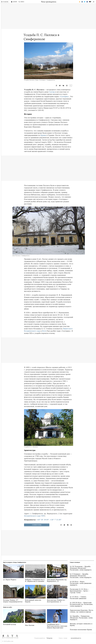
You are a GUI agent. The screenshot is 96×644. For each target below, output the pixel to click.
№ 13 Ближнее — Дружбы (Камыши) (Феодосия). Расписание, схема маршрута (81, 576)
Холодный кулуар (10, 624)
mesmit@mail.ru (76, 638)
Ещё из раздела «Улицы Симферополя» (15, 562)
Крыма (43, 135)
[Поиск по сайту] (21, 2)
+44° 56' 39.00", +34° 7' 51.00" (49, 520)
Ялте (44, 331)
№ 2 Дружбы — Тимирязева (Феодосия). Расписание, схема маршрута (81, 618)
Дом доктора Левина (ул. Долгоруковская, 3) (56, 601)
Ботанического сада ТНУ (34, 516)
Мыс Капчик (30, 625)
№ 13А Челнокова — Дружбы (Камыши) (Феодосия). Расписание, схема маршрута (81, 568)
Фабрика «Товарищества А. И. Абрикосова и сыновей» (35, 580)
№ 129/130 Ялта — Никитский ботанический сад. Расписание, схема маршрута (81, 604)
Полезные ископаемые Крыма (81, 630)
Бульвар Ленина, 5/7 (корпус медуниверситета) (13, 601)
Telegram (49, 638)
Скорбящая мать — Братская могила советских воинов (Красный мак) (57, 626)
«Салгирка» (64, 97)
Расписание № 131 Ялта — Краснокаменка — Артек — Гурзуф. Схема (80, 591)
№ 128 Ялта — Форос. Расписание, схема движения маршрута (81, 583)
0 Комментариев (37, 525)
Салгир (52, 92)
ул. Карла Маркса (10, 580)
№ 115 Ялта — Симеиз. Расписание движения (78, 598)
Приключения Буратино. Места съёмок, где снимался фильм (81, 611)
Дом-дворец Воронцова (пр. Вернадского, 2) (57, 580)
